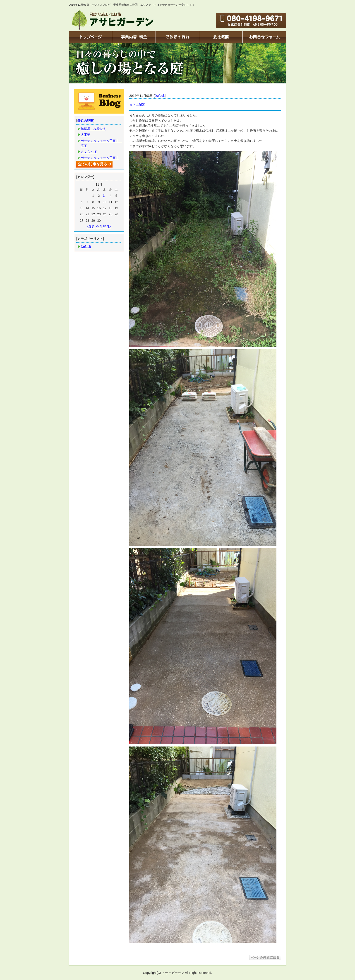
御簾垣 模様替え (94, 129)
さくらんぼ (89, 152)
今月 (99, 227)
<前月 (91, 227)
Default (160, 96)
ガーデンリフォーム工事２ (100, 158)
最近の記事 (85, 121)
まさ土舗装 (137, 105)
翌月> (107, 227)
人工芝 (86, 135)
